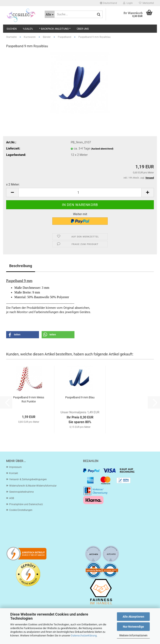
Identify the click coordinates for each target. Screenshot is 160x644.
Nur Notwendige (133, 627)
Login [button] (128, 3)
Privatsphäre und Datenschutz (26, 504)
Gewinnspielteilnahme (21, 492)
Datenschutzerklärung (84, 636)
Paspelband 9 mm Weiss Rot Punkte (29, 399)
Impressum (15, 467)
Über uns (83, 29)
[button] (108, 3)
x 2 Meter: (13, 184)
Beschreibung (21, 266)
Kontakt (14, 473)
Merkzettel (146, 3)
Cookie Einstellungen (21, 510)
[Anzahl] (80, 193)
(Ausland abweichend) (102, 149)
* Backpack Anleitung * (55, 29)
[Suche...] (50, 14)
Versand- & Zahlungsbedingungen (28, 479)
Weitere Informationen (133, 635)
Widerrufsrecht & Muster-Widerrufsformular (33, 486)
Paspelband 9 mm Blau (80, 397)
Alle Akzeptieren (133, 617)
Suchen (12, 29)
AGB (12, 498)
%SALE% (28, 29)
